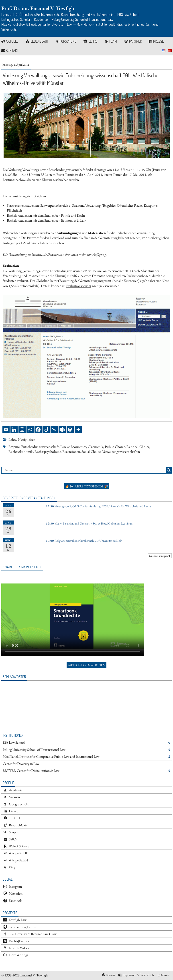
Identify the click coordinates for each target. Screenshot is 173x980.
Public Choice (115, 447)
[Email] (6, 430)
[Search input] (85, 470)
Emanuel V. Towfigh (34, 975)
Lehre (12, 440)
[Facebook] (38, 430)
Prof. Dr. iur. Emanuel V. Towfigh (38, 8)
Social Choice (91, 452)
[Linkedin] (14, 430)
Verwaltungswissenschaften (121, 452)
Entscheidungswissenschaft (40, 447)
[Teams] (62, 430)
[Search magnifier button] (169, 470)
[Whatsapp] (30, 430)
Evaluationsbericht (79, 286)
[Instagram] (22, 430)
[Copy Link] (54, 430)
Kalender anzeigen (160, 556)
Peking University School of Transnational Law (34, 750)
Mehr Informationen (87, 665)
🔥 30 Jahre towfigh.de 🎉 (87, 486)
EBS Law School (14, 742)
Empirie (14, 447)
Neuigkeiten (26, 440)
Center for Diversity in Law (21, 764)
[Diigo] (46, 430)
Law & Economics (73, 447)
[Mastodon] (70, 430)
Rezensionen (71, 452)
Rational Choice (138, 447)
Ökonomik (96, 447)
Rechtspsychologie (48, 452)
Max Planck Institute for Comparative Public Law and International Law (51, 757)
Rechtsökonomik (21, 452)
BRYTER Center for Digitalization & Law (31, 771)
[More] (78, 430)
